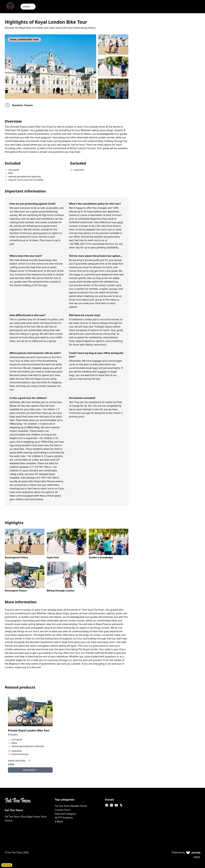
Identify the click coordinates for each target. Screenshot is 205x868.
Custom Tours (63, 810)
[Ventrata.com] (193, 852)
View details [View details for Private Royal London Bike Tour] (30, 770)
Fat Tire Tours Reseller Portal (71, 806)
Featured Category (65, 814)
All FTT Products (64, 818)
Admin (197, 857)
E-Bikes (59, 822)
